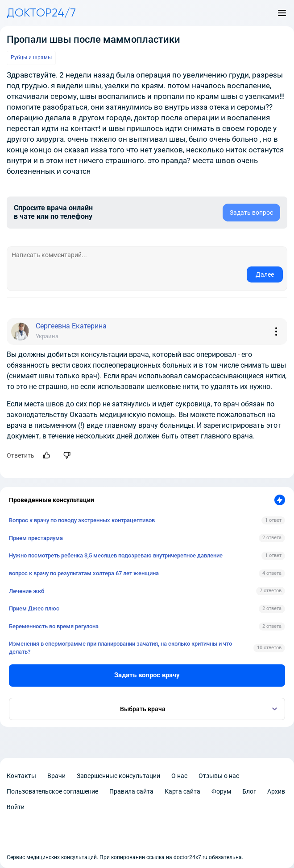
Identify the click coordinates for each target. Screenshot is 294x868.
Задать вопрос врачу (147, 675)
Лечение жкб (27, 591)
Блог (249, 791)
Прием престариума (36, 538)
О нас (179, 776)
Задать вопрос (251, 213)
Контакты (21, 776)
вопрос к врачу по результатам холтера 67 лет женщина (84, 573)
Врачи (56, 776)
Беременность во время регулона (54, 626)
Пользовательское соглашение (52, 791)
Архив (276, 791)
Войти (16, 807)
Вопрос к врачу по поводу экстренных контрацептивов (82, 520)
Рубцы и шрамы (31, 57)
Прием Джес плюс (34, 608)
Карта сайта (182, 791)
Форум (221, 791)
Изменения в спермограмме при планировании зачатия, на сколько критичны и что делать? (120, 648)
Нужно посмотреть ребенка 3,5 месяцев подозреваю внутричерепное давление (116, 555)
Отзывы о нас (219, 776)
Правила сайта (131, 791)
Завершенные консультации (118, 776)
